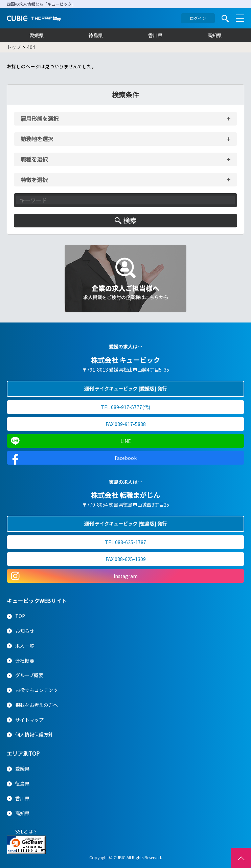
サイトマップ (29, 720)
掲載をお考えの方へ (37, 705)
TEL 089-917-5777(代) (125, 407)
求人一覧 (25, 646)
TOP (20, 616)
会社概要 (25, 661)
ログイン (198, 18)
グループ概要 (29, 675)
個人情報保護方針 (34, 734)
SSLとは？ (26, 831)
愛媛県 (37, 35)
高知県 (214, 35)
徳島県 (96, 35)
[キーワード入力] (125, 200)
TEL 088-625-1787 (125, 542)
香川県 (155, 35)
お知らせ (25, 631)
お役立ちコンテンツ (37, 690)
